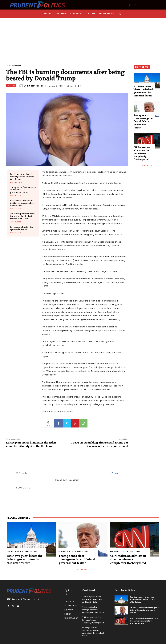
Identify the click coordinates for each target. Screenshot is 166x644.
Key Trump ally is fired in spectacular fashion (22, 228)
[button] (120, 14)
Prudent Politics (35, 86)
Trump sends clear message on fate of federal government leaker (23, 190)
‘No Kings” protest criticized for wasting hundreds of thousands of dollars (23, 216)
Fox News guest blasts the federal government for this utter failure (23, 177)
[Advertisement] (83, 38)
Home (9, 66)
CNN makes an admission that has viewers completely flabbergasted (23, 203)
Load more (147, 166)
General (17, 66)
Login (115, 473)
